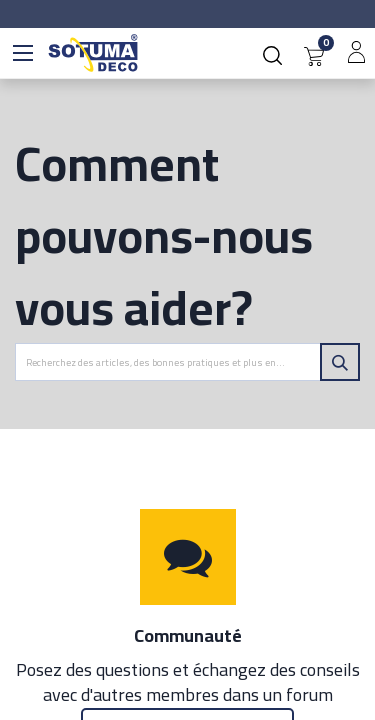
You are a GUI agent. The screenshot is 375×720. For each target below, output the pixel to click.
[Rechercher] (340, 362)
